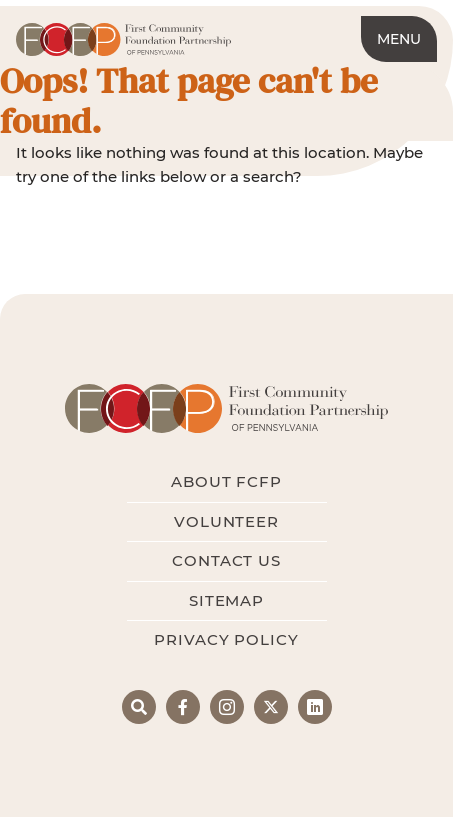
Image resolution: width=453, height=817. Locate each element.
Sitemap (226, 600)
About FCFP (226, 481)
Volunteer (226, 521)
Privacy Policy (226, 639)
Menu (399, 39)
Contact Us (226, 560)
